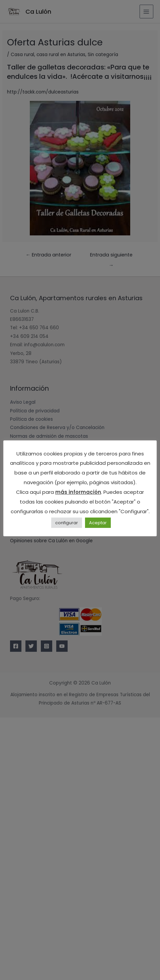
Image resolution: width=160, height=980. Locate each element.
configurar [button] (67, 523)
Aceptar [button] (98, 523)
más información (78, 492)
